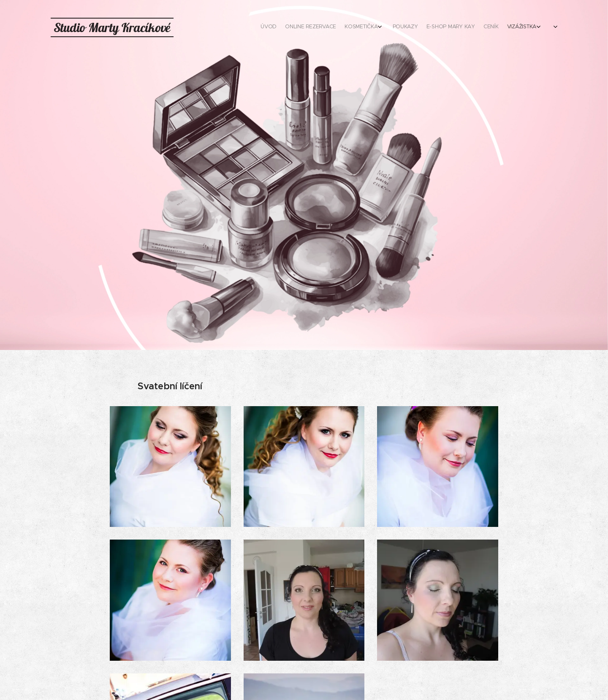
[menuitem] (434, 27)
